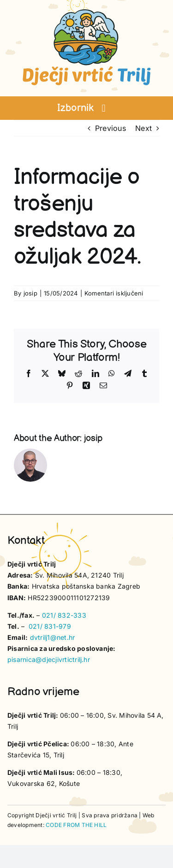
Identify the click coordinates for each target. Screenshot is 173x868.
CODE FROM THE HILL (76, 825)
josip (30, 293)
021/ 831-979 (50, 626)
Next (143, 128)
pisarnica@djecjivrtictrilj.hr (49, 659)
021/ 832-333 (64, 615)
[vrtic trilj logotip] (87, 12)
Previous (110, 128)
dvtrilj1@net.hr (53, 637)
